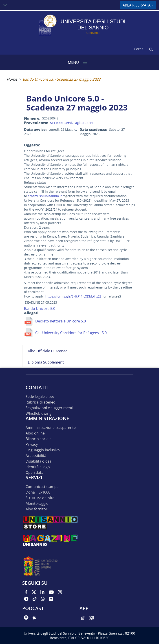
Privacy (32, 444)
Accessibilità (36, 456)
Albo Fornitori (37, 509)
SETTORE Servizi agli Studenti (72, 123)
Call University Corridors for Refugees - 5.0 (71, 333)
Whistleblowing (39, 414)
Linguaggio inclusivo (43, 450)
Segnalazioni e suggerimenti (49, 408)
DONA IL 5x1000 (38, 492)
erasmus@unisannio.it (45, 196)
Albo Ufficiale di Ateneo (48, 351)
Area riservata (137, 5)
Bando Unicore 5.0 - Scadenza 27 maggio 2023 (62, 79)
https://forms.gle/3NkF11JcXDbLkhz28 (73, 296)
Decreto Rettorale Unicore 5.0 (61, 321)
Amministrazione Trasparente (51, 428)
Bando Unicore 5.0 (40, 309)
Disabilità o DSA (39, 461)
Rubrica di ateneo (41, 402)
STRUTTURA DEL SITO (40, 498)
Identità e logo (38, 467)
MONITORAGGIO (37, 504)
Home (12, 79)
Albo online (35, 433)
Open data (34, 473)
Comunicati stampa (42, 487)
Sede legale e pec (40, 397)
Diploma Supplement (46, 362)
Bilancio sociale (39, 439)
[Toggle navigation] (5, 5)
